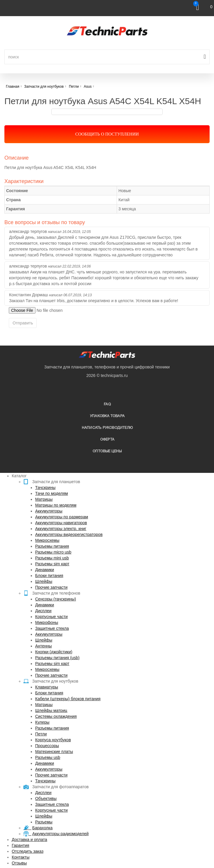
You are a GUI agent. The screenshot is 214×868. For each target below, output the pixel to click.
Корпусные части (51, 617)
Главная (13, 87)
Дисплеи (43, 611)
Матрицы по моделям (56, 505)
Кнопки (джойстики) (54, 652)
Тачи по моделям (52, 493)
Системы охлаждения (56, 716)
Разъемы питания (52, 546)
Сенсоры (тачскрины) (56, 599)
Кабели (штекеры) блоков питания (68, 699)
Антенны (44, 646)
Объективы (46, 798)
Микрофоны (47, 622)
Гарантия (21, 845)
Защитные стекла (52, 628)
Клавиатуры (47, 687)
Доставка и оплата (29, 840)
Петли (41, 734)
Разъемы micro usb (53, 552)
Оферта (107, 440)
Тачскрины (45, 488)
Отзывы (19, 863)
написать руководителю (107, 428)
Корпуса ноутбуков (53, 740)
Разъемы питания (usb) (57, 658)
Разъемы (44, 822)
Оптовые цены (107, 451)
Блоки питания (49, 576)
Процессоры (47, 746)
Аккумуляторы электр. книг (61, 529)
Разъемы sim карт (52, 564)
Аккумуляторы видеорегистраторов (69, 534)
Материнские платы (54, 752)
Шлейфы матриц (51, 710)
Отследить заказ (28, 851)
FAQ (107, 404)
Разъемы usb (48, 757)
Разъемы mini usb (52, 558)
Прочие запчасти (51, 587)
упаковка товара (107, 416)
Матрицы (44, 499)
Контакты (21, 857)
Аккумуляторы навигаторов (61, 523)
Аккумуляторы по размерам (62, 517)
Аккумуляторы (49, 511)
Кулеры (42, 722)
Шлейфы (44, 581)
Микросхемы (47, 540)
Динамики (45, 570)
